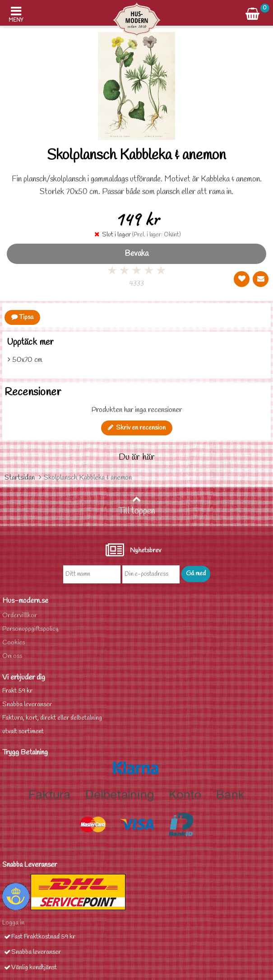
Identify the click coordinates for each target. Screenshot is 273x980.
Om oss (12, 656)
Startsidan (20, 478)
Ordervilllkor (20, 616)
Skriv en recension (137, 428)
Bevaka (136, 254)
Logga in (13, 923)
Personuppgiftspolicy (30, 629)
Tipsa (22, 317)
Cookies (14, 643)
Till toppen (137, 506)
